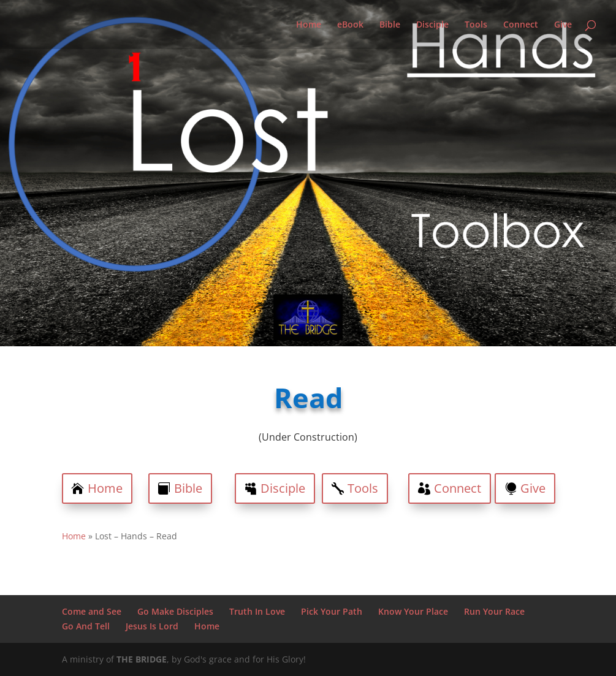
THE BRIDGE (142, 659)
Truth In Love (257, 611)
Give (563, 25)
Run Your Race (494, 611)
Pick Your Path (332, 611)
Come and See (92, 611)
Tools (476, 25)
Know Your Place (413, 611)
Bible (390, 25)
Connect (521, 25)
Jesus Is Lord (152, 626)
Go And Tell (86, 626)
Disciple (432, 25)
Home (309, 25)
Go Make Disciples (175, 611)
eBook (350, 25)
